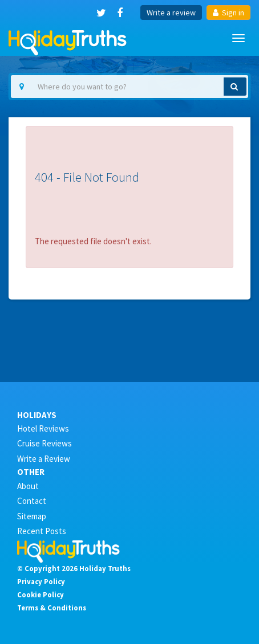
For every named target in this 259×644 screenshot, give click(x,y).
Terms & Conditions (52, 608)
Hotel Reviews (43, 428)
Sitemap (32, 516)
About (28, 486)
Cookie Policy (41, 594)
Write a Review (44, 459)
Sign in (228, 13)
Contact (32, 501)
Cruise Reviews (44, 443)
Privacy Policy (41, 581)
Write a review (171, 13)
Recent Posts (42, 531)
